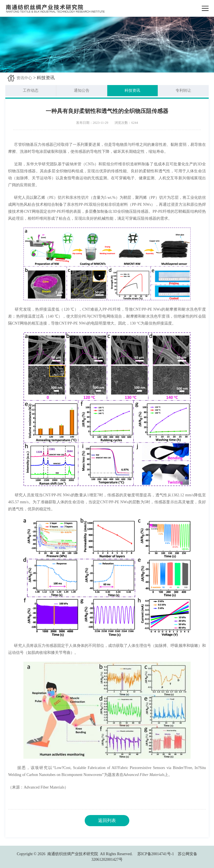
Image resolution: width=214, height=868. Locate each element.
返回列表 (107, 820)
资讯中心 (24, 78)
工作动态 (31, 90)
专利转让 (183, 90)
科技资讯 (132, 90)
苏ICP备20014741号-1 (156, 854)
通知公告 (82, 90)
